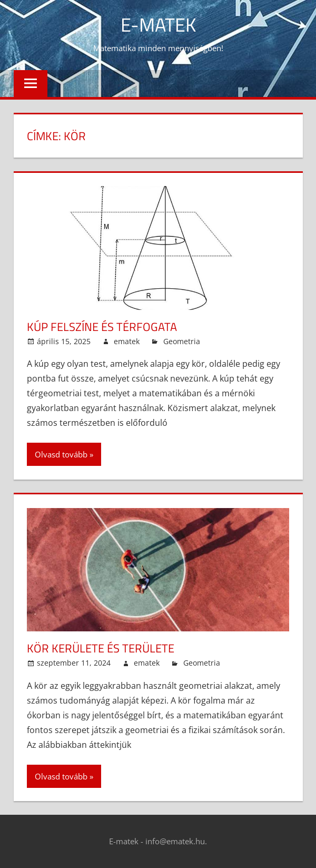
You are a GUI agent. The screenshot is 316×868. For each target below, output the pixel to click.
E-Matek (158, 25)
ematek (127, 341)
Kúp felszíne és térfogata (102, 327)
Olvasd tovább (61, 454)
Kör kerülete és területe (101, 648)
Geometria (182, 341)
